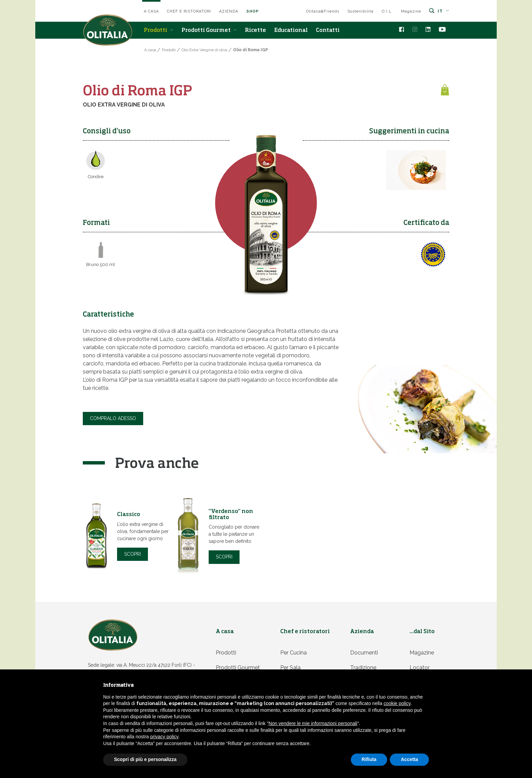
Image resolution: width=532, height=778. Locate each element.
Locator (420, 666)
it (443, 11)
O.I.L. (387, 11)
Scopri (132, 552)
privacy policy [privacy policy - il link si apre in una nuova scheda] (164, 737)
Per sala (290, 666)
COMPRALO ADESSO (113, 418)
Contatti (328, 31)
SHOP (253, 11)
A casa (151, 11)
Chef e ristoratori (189, 11)
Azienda (229, 11)
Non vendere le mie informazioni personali (313, 723)
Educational (291, 31)
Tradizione (363, 666)
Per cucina (293, 651)
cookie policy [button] (397, 703)
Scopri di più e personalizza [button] (145, 759)
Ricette (255, 31)
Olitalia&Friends (323, 11)
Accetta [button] (409, 759)
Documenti (364, 651)
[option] (129, 535)
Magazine (411, 11)
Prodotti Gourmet (209, 31)
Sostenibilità (360, 11)
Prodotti (159, 31)
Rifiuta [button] (369, 759)
